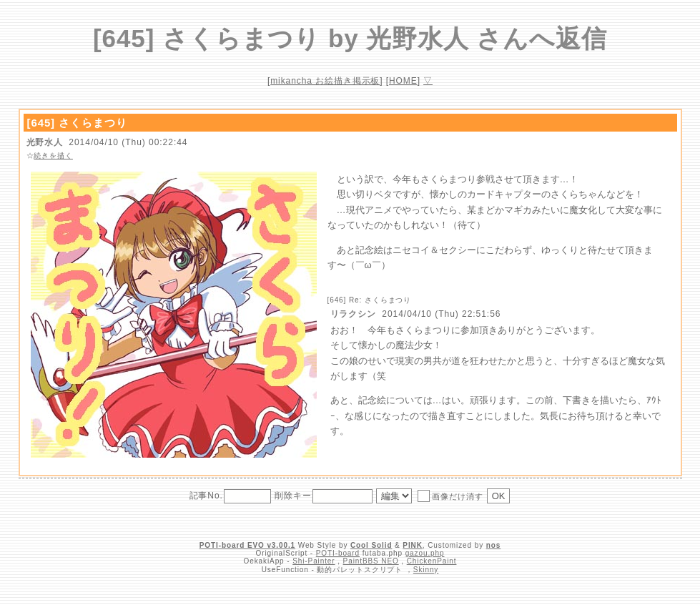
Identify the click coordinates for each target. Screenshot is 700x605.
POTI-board (338, 553)
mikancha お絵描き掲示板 (325, 81)
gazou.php (425, 553)
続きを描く (53, 156)
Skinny (426, 570)
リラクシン (354, 314)
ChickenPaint (432, 561)
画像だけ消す (450, 496)
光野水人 (45, 142)
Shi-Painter (314, 561)
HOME (403, 81)
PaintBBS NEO (371, 561)
